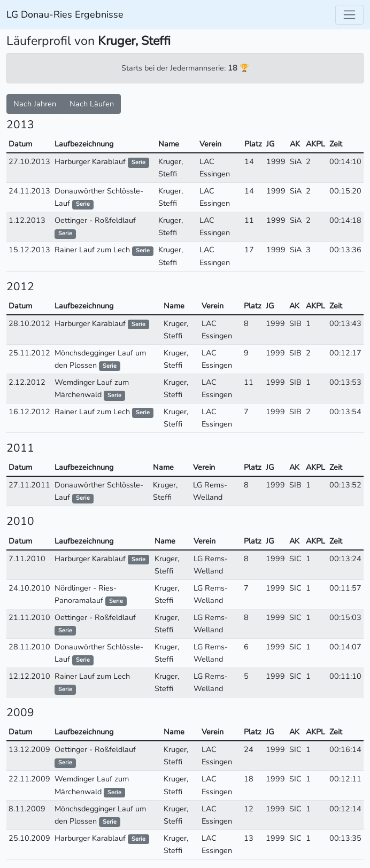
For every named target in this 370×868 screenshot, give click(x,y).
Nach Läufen (92, 104)
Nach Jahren (35, 104)
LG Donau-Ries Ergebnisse (65, 14)
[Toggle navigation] (349, 15)
